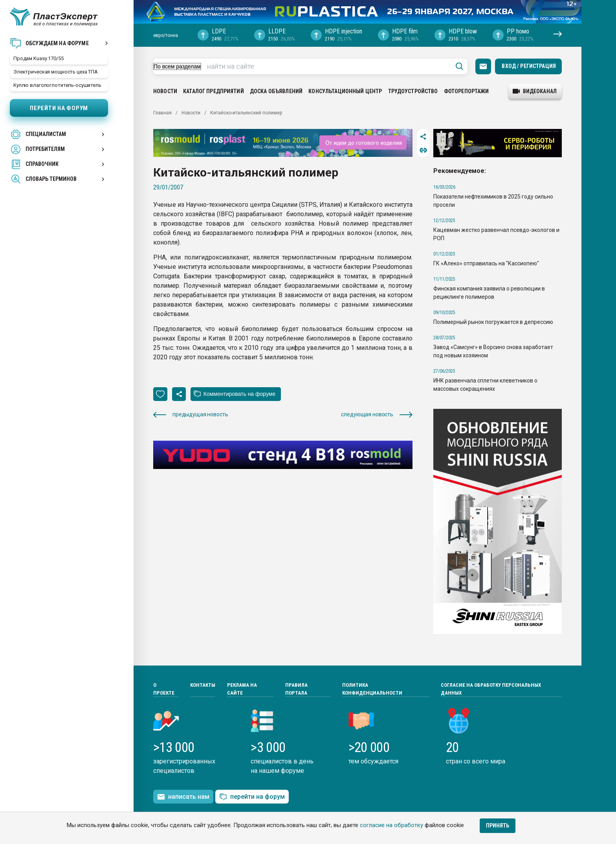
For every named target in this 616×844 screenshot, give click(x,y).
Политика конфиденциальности (372, 689)
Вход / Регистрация (529, 66)
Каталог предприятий (214, 91)
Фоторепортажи (467, 91)
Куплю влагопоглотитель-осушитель (57, 85)
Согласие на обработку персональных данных (491, 689)
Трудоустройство (413, 91)
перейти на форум (252, 797)
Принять (498, 826)
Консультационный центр (345, 91)
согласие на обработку (391, 825)
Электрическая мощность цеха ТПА (56, 72)
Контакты (203, 685)
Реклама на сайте (242, 689)
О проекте (164, 689)
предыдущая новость (191, 415)
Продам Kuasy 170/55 (38, 58)
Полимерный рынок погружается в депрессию (493, 322)
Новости (165, 91)
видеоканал (535, 91)
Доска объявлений (276, 91)
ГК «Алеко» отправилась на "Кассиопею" (486, 263)
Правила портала (296, 689)
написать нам (183, 797)
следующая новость (377, 415)
